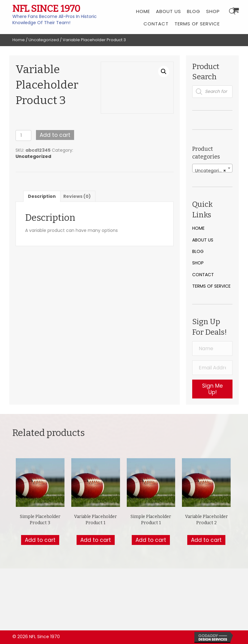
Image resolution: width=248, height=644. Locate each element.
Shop (198, 263)
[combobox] (212, 168)
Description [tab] (42, 196)
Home (19, 40)
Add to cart (55, 135)
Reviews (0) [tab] (77, 196)
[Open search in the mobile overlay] (212, 92)
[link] (143, 11)
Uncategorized (44, 40)
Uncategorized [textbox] (211, 171)
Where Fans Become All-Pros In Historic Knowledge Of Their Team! (55, 20)
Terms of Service (211, 286)
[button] (164, 72)
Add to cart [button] (40, 540)
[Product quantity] (23, 135)
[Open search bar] (232, 11)
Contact (203, 275)
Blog (198, 251)
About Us (203, 240)
